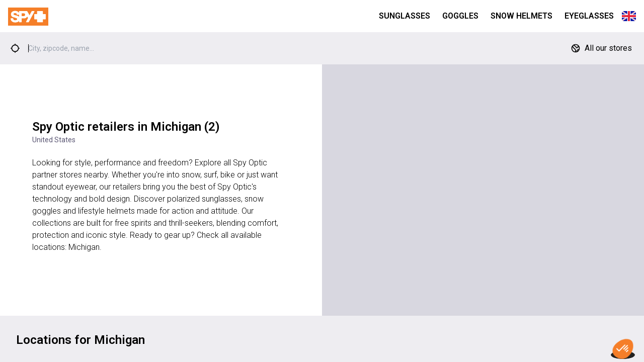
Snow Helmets (521, 16)
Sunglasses (405, 16)
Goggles (460, 16)
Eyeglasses (589, 16)
